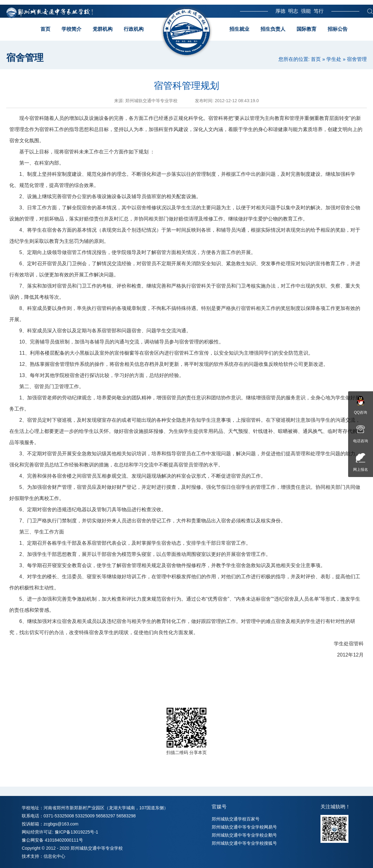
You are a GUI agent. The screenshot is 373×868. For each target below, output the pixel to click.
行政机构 (134, 29)
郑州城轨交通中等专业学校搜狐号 (244, 843)
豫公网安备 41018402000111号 (52, 840)
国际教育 (306, 29)
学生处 (334, 59)
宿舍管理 (357, 59)
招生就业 (239, 29)
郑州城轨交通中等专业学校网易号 (244, 827)
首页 (45, 29)
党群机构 (103, 29)
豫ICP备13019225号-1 (76, 832)
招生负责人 (273, 29)
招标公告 (338, 29)
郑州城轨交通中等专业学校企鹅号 (244, 835)
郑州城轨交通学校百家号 (236, 819)
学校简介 (71, 29)
